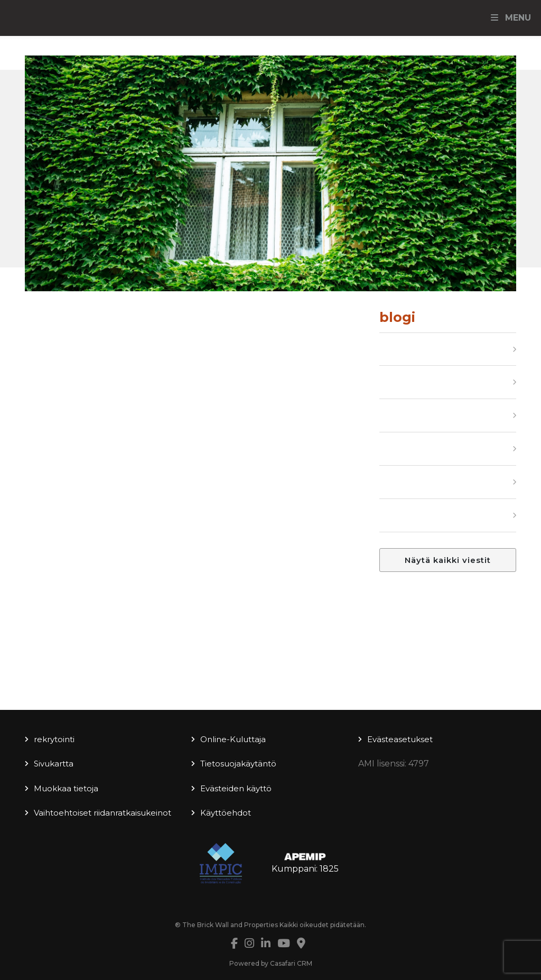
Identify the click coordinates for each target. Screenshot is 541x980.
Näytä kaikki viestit (448, 560)
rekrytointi (54, 739)
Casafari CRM (291, 963)
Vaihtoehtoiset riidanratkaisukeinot (102, 813)
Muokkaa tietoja (66, 788)
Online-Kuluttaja (233, 739)
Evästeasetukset (400, 739)
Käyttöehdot (226, 813)
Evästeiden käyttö (236, 788)
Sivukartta (54, 764)
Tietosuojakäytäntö (238, 764)
